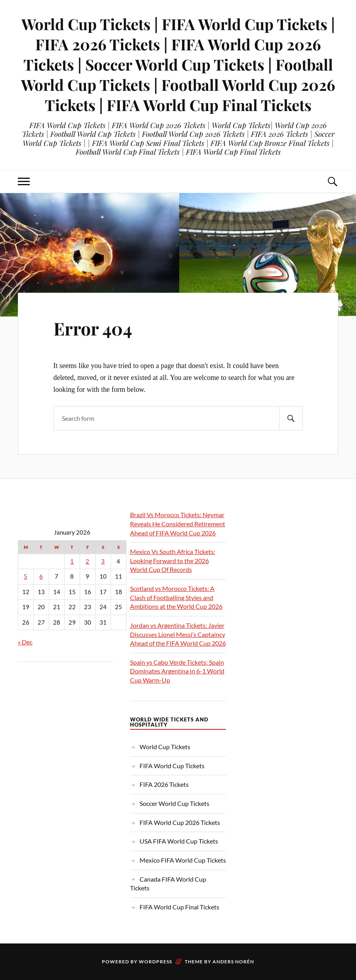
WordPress (155, 962)
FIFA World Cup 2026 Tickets (180, 822)
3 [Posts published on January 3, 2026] (103, 561)
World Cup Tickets (165, 747)
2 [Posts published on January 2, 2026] (87, 561)
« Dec (25, 642)
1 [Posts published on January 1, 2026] (72, 561)
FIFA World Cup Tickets (172, 766)
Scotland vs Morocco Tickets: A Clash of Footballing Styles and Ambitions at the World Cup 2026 (176, 597)
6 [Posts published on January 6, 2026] (41, 576)
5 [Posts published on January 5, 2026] (26, 576)
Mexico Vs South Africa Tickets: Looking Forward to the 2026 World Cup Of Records (173, 560)
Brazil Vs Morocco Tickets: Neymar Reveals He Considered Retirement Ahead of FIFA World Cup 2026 (178, 524)
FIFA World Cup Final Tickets (179, 907)
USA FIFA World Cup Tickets (179, 841)
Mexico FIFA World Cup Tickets (183, 860)
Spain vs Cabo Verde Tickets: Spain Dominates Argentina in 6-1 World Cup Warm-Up (177, 671)
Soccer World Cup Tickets (174, 803)
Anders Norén (233, 962)
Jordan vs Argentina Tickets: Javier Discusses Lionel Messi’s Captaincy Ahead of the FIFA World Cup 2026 (178, 634)
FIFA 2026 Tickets (164, 784)
